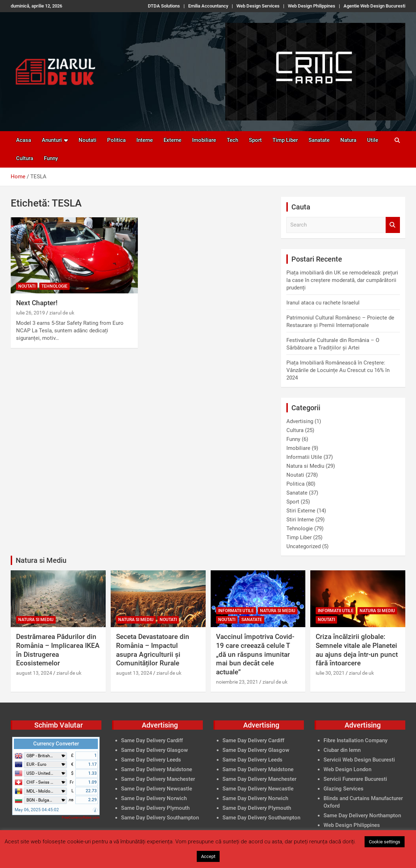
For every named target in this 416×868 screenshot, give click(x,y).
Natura (348, 140)
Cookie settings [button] (385, 842)
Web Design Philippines (312, 6)
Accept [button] (208, 856)
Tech (232, 140)
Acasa (24, 140)
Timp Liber (285, 140)
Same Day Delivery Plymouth (155, 808)
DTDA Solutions (164, 6)
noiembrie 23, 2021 (237, 682)
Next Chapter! (37, 303)
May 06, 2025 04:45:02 (37, 810)
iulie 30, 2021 (330, 673)
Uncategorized (304, 546)
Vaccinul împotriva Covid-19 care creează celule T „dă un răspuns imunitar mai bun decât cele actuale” (255, 654)
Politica (116, 140)
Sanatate (319, 140)
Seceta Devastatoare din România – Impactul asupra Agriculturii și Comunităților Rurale (153, 650)
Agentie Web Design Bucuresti (374, 6)
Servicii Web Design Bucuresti (359, 760)
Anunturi (52, 140)
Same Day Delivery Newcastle (157, 789)
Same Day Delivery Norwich (154, 798)
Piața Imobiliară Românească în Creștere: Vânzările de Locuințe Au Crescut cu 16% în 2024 (338, 370)
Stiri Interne (300, 520)
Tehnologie (54, 286)
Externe (172, 140)
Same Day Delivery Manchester (158, 779)
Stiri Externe (301, 511)
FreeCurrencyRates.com (81, 817)
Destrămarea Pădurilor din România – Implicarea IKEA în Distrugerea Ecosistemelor (58, 650)
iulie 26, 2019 (31, 313)
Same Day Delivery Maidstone (157, 769)
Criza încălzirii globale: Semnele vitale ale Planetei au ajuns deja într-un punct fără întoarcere (357, 650)
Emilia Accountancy (208, 6)
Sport (255, 140)
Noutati (87, 140)
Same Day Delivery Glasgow (154, 750)
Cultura (25, 158)
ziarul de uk (62, 313)
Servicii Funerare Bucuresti (355, 779)
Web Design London (347, 769)
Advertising (300, 421)
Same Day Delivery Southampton (160, 818)
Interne (145, 140)
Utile (373, 140)
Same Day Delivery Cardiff (152, 740)
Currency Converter (56, 744)
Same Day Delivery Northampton (362, 815)
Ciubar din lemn (342, 750)
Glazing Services (344, 789)
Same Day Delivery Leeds (151, 760)
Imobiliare (204, 140)
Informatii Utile (304, 457)
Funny (51, 158)
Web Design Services (258, 6)
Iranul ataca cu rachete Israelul (323, 303)
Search (393, 225)
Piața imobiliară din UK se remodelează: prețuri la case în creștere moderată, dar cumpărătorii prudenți (342, 280)
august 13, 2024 (34, 673)
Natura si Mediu (305, 466)
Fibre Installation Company (355, 740)
